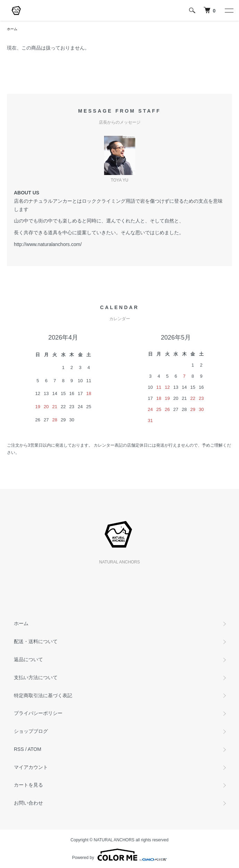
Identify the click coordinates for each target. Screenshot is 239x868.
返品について (28, 659)
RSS (19, 749)
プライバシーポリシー (38, 713)
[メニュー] (229, 10)
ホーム (12, 29)
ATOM (35, 749)
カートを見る (28, 785)
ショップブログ (31, 731)
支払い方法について (36, 677)
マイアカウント (31, 767)
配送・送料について (36, 641)
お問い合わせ (28, 803)
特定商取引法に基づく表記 (43, 695)
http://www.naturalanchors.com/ (48, 244)
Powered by (119, 855)
